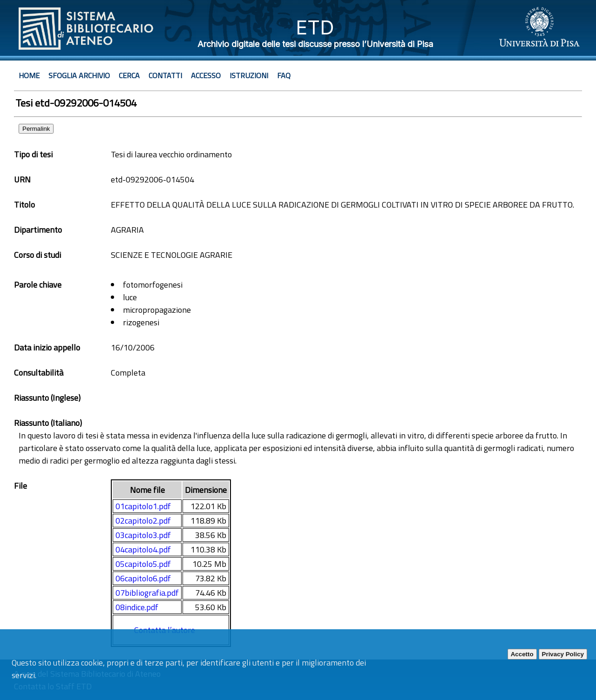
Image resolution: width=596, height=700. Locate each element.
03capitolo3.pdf (143, 535)
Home (29, 75)
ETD (315, 27)
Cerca (129, 75)
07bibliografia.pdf (147, 593)
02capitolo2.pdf (143, 521)
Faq (284, 75)
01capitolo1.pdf (143, 506)
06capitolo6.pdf (143, 578)
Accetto (522, 654)
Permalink (36, 129)
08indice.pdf (137, 607)
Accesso (206, 75)
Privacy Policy (563, 654)
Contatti (165, 75)
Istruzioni (249, 75)
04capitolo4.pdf (143, 549)
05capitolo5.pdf (143, 564)
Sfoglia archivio (79, 75)
